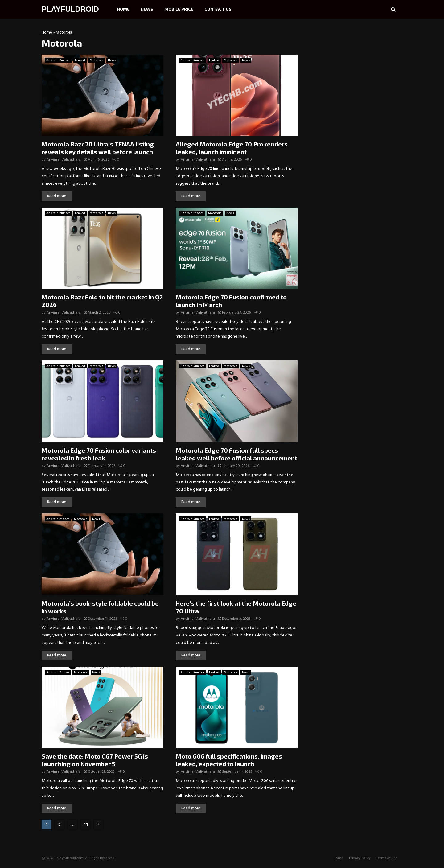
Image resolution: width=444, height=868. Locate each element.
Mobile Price (179, 9)
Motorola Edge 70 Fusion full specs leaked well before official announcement (236, 454)
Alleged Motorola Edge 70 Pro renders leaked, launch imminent (232, 148)
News (147, 9)
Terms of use (387, 858)
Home (123, 9)
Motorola (97, 60)
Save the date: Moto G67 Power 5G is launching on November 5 (95, 760)
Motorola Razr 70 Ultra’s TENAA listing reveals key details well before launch (98, 148)
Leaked (80, 60)
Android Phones (192, 213)
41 (86, 825)
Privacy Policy (360, 858)
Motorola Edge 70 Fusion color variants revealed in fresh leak (99, 454)
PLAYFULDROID (70, 9)
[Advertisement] (356, 69)
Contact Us (218, 9)
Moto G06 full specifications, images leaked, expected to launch (229, 760)
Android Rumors (58, 60)
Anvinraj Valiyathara (64, 160)
